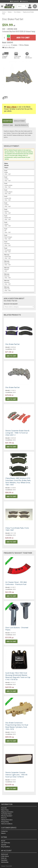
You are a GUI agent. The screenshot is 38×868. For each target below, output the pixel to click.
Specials (4, 845)
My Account (5, 854)
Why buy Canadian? (7, 816)
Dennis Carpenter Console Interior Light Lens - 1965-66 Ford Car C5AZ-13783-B (16, 775)
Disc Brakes (17, 12)
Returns (3, 833)
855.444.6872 (15, 1)
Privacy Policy (5, 822)
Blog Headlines (6, 847)
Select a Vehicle (11, 107)
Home (4, 12)
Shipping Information (7, 812)
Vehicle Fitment (19, 121)
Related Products (21, 125)
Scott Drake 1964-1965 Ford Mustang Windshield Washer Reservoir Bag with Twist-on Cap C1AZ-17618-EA (18, 676)
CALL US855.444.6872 (29, 57)
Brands (3, 841)
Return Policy (5, 810)
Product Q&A (8, 125)
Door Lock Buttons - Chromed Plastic (17, 629)
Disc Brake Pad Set (12, 344)
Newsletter (4, 860)
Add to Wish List (8, 47)
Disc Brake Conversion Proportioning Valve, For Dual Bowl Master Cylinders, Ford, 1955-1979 (17, 726)
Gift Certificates (6, 843)
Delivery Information (7, 820)
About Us (4, 818)
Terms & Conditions (7, 824)
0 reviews (14, 45)
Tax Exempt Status (6, 814)
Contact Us (24, 1)
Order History (5, 856)
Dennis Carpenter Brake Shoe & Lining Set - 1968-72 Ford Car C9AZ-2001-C (17, 433)
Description (7, 121)
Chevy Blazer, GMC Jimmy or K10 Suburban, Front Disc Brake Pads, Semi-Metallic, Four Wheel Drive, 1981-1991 (18, 481)
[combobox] (19, 307)
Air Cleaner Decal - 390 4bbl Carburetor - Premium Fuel (16, 583)
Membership (5, 862)
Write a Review (24, 45)
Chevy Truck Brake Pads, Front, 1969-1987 (17, 529)
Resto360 (4, 808)
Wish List (4, 858)
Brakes (10, 12)
